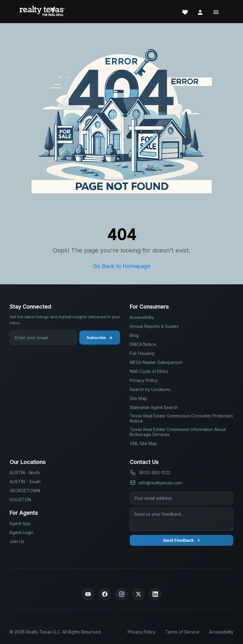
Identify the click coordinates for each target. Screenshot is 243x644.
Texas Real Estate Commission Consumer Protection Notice (181, 418)
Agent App (20, 523)
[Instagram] (122, 594)
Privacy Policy (144, 380)
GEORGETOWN (25, 491)
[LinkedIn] (155, 594)
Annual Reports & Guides (154, 326)
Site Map (138, 398)
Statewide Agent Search (154, 407)
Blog (134, 335)
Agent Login (21, 532)
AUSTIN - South (25, 482)
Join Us (17, 541)
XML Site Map (143, 443)
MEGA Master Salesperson (156, 362)
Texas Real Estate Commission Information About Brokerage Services (178, 432)
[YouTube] (88, 594)
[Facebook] (105, 594)
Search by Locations (150, 389)
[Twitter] (138, 594)
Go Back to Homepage (122, 266)
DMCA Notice (143, 344)
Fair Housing (142, 353)
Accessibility (142, 317)
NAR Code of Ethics (149, 371)
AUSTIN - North (25, 473)
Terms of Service (182, 632)
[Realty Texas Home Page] (42, 12)
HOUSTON (20, 500)
